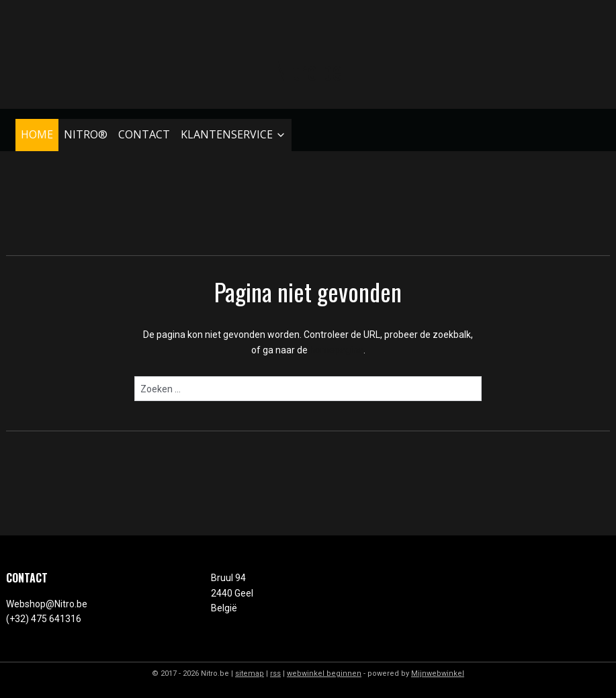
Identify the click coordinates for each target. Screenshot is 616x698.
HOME (37, 134)
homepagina (337, 350)
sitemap (250, 673)
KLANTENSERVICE (233, 134)
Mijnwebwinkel (438, 673)
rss (275, 673)
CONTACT (144, 134)
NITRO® (86, 134)
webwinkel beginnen (324, 673)
